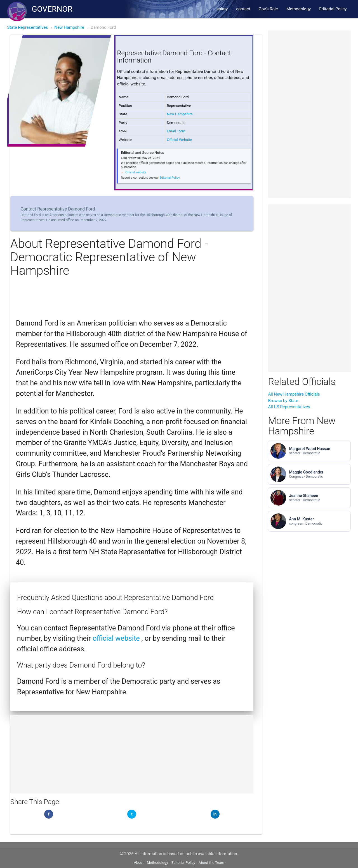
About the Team (211, 863)
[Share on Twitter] (132, 814)
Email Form (176, 131)
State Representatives (28, 27)
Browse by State (283, 401)
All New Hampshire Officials (294, 394)
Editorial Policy (333, 9)
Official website (136, 172)
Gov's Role (268, 9)
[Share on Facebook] (49, 814)
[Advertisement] (132, 754)
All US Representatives (289, 407)
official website (117, 638)
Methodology (299, 9)
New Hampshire (69, 27)
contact (243, 9)
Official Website (179, 140)
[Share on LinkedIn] (215, 814)
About (139, 863)
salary (222, 9)
